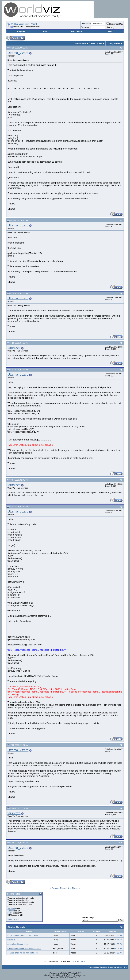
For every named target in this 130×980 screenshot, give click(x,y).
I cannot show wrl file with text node (23, 953)
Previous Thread (59, 888)
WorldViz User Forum (20, 24)
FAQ (45, 31)
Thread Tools (80, 43)
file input (11, 940)
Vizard (34, 24)
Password (85, 27)
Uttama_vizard (18, 53)
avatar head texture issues (19, 944)
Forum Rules (13, 919)
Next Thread (73, 888)
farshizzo (14, 348)
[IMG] (10, 913)
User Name (86, 24)
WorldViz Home (106, 967)
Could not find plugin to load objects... (23, 935)
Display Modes (113, 43)
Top (126, 967)
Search (111, 31)
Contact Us (93, 967)
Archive (119, 967)
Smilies (11, 911)
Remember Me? (115, 24)
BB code (11, 909)
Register (21, 31)
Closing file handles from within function (24, 948)
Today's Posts (76, 31)
